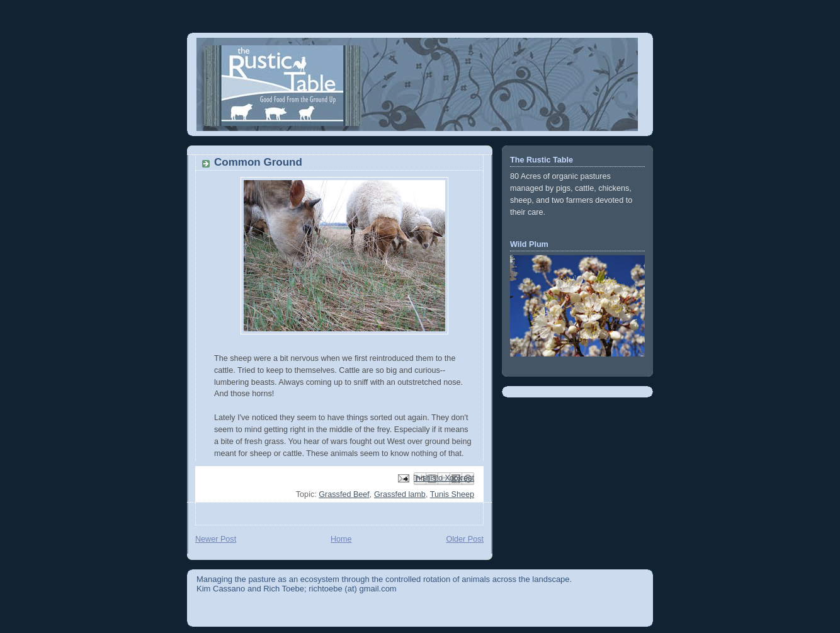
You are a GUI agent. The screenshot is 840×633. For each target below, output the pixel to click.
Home (341, 539)
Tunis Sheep (452, 494)
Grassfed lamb (400, 494)
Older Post (465, 539)
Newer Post (216, 539)
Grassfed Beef (344, 494)
